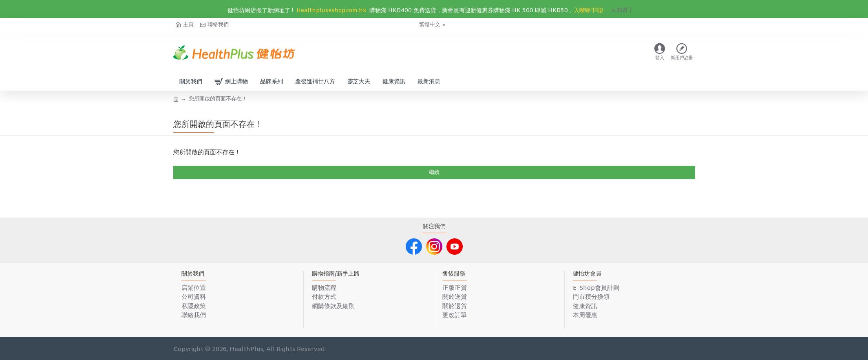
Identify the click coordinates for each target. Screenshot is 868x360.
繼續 (434, 172)
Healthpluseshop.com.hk (331, 11)
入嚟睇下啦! (589, 11)
